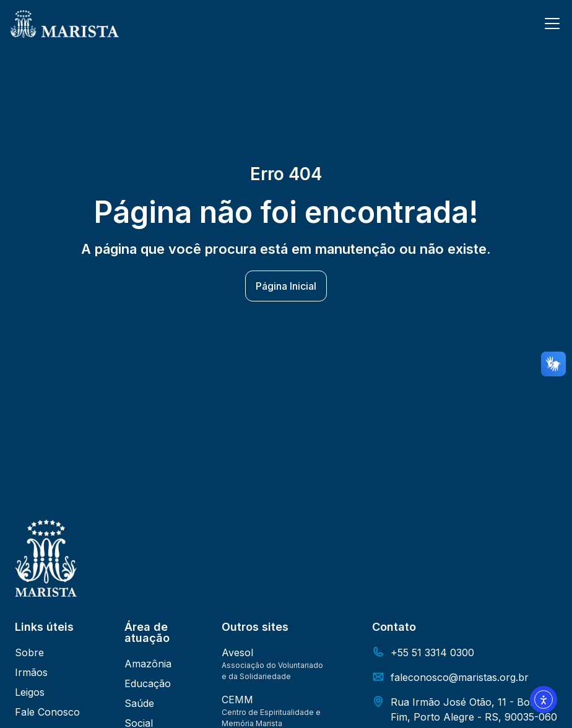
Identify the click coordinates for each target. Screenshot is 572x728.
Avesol (237, 652)
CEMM (237, 700)
